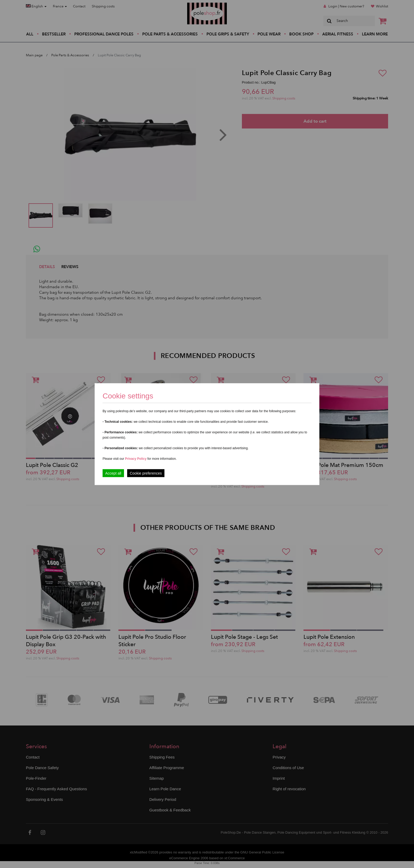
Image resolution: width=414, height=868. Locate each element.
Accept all (113, 473)
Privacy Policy (136, 458)
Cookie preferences (146, 473)
